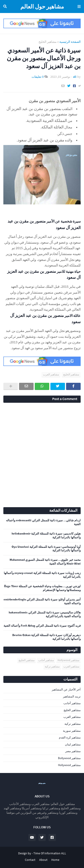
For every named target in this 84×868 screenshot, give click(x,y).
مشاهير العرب (51, 374)
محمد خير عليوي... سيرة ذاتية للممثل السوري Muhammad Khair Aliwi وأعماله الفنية (45, 562)
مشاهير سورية (72, 731)
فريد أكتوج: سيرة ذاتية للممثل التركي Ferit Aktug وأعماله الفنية (42, 626)
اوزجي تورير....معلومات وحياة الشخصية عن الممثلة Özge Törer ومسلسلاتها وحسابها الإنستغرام (42, 588)
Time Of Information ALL (50, 853)
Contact (30, 860)
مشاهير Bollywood (69, 758)
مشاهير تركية (52, 666)
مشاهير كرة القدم (70, 737)
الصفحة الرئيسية (70, 42)
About (43, 860)
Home (55, 860)
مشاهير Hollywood (68, 660)
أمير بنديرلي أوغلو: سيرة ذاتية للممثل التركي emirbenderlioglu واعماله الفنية (42, 601)
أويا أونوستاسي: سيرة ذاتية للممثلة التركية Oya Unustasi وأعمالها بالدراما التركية (46, 549)
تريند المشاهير (72, 696)
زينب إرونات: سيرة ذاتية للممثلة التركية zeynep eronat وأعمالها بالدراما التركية (42, 575)
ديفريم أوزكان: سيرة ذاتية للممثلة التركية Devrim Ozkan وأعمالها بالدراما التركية (46, 637)
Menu (78, 6)
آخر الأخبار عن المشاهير (66, 689)
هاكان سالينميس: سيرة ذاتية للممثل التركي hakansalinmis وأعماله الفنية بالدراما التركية (45, 614)
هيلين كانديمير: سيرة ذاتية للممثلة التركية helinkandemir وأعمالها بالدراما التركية (46, 536)
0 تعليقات (38, 77)
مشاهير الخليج (48, 42)
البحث (6, 6)
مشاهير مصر (73, 751)
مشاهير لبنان (73, 744)
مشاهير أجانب (46, 660)
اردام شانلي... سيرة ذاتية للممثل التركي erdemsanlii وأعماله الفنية (43, 522)
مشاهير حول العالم (42, 6)
